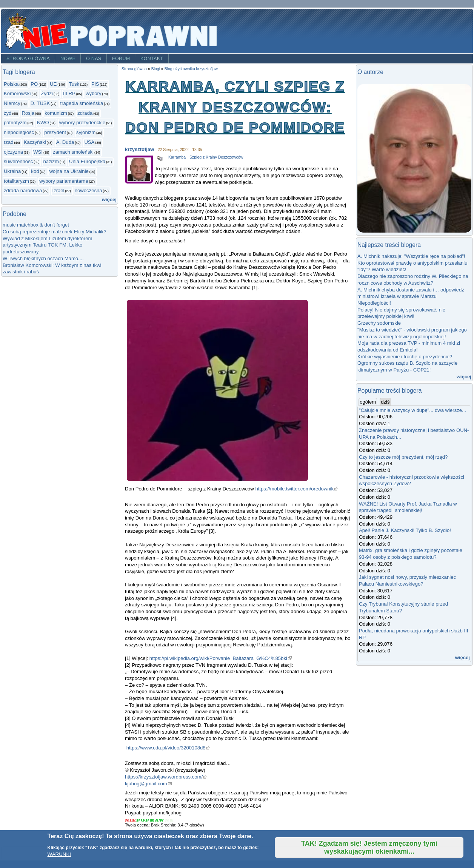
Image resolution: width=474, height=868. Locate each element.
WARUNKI (59, 854)
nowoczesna (88, 190)
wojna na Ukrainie (69, 171)
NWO (43, 123)
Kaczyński (35, 142)
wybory (94, 93)
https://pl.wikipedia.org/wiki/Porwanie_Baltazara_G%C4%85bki (221, 658)
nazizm (51, 161)
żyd (8, 113)
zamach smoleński (73, 152)
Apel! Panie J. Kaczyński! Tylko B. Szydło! (405, 530)
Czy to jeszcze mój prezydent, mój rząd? (403, 457)
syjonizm (86, 132)
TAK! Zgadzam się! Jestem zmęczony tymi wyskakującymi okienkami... (369, 847)
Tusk (74, 84)
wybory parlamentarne (64, 181)
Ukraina (12, 171)
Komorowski (17, 93)
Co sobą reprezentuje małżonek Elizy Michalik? (55, 232)
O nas (94, 59)
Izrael (58, 190)
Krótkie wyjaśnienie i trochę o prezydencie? (405, 357)
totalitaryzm (16, 181)
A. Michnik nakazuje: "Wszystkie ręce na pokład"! (411, 256)
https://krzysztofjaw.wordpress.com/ (166, 777)
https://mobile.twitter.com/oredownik (297, 489)
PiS (95, 84)
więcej (109, 200)
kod (35, 171)
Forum (121, 59)
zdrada (85, 113)
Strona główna (28, 59)
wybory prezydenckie (82, 123)
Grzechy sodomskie (379, 323)
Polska (11, 84)
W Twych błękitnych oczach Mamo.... (43, 258)
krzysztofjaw (139, 149)
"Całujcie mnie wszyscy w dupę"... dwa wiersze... (412, 410)
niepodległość (19, 132)
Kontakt (152, 59)
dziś (385, 402)
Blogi (156, 69)
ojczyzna (13, 152)
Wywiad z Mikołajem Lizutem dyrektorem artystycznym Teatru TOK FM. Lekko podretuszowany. (47, 245)
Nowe (68, 59)
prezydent (55, 132)
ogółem (368, 402)
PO (34, 84)
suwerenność (18, 161)
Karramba (177, 157)
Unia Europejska (87, 161)
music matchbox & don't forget (36, 225)
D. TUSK (40, 103)
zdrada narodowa (23, 190)
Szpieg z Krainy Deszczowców (216, 157)
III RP (69, 93)
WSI (38, 152)
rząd (9, 142)
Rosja (28, 113)
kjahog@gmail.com (148, 784)
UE (53, 84)
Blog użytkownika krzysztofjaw (191, 69)
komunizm (56, 113)
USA (89, 142)
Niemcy (12, 103)
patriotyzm (15, 123)
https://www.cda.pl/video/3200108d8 (168, 748)
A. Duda (65, 142)
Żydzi (47, 93)
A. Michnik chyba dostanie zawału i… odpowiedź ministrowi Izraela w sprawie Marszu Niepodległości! (411, 296)
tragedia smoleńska (82, 103)
